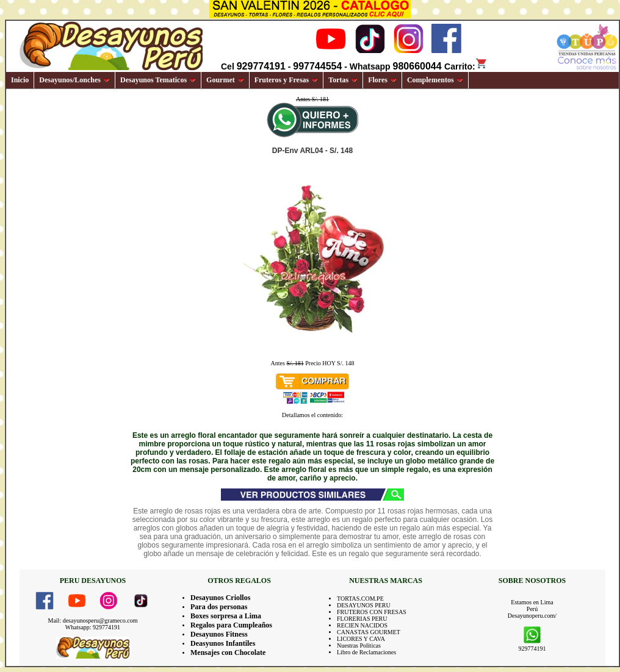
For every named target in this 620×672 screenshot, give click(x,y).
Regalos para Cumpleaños (231, 625)
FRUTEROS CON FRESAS (372, 612)
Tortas (343, 80)
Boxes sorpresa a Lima (226, 616)
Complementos (435, 80)
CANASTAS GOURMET (369, 632)
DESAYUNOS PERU (364, 605)
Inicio (20, 80)
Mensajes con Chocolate (228, 652)
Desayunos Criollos (220, 598)
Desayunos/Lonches (74, 80)
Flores (382, 80)
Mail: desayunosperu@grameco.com (93, 620)
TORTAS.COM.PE (360, 599)
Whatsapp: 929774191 (93, 627)
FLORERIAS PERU (362, 619)
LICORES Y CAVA (361, 639)
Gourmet (225, 80)
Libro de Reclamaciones (366, 652)
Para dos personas (219, 607)
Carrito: (466, 66)
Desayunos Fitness (219, 634)
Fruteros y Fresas (287, 80)
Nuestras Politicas (359, 645)
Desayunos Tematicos (158, 80)
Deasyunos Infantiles (223, 643)
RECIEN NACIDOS (362, 625)
